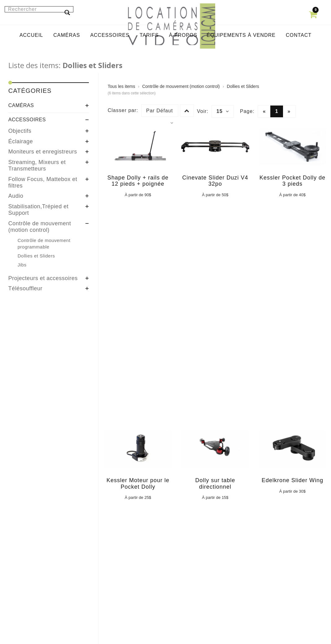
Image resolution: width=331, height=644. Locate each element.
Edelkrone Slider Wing (292, 480)
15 (223, 111)
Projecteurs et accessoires (43, 278)
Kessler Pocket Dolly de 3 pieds (292, 181)
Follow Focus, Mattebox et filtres (43, 182)
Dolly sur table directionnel (215, 484)
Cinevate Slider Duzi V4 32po (215, 181)
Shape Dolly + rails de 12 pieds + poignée (138, 181)
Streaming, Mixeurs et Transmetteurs (37, 165)
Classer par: (123, 110)
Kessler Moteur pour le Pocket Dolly (138, 484)
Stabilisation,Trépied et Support (38, 210)
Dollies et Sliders (243, 86)
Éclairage (21, 141)
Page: (247, 111)
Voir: (203, 111)
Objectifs (20, 131)
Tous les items (122, 86)
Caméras (21, 105)
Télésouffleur (25, 288)
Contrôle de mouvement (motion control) (40, 227)
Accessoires (27, 120)
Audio (16, 196)
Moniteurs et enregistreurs (43, 152)
